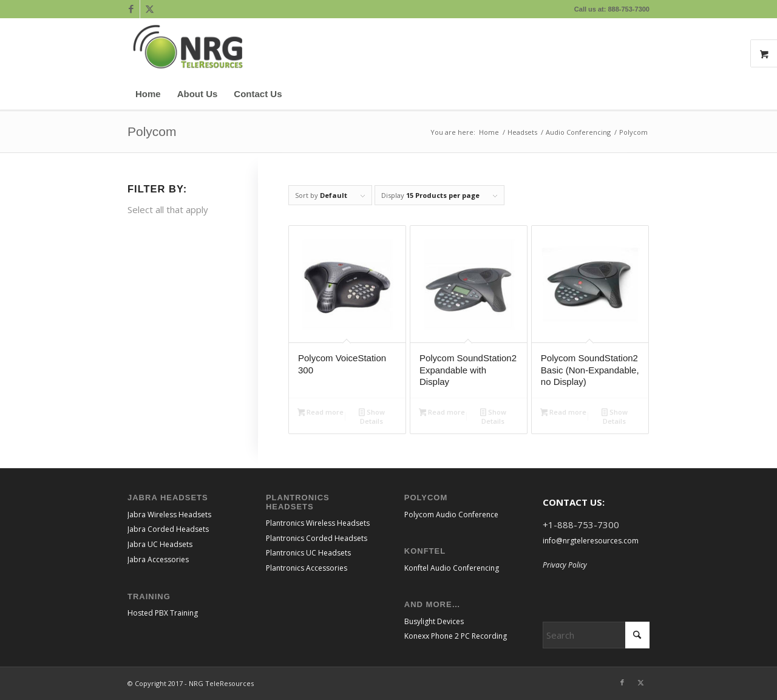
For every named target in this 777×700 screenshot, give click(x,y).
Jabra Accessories (158, 559)
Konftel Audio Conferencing (452, 568)
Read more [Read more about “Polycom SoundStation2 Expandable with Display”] (442, 413)
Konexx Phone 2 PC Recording (456, 636)
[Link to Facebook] (131, 9)
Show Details (372, 416)
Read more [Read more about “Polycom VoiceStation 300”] (321, 413)
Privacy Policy (565, 565)
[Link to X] (149, 9)
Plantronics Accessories (307, 568)
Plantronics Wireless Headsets (318, 523)
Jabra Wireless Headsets (169, 515)
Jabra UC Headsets (160, 544)
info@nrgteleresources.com (591, 541)
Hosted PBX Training (163, 613)
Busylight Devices (434, 621)
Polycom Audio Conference (451, 515)
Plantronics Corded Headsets (317, 538)
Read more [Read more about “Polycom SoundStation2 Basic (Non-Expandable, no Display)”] (564, 413)
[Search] (642, 94)
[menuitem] (148, 94)
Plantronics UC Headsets (308, 553)
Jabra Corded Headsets (168, 529)
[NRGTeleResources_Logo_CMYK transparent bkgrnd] (188, 49)
